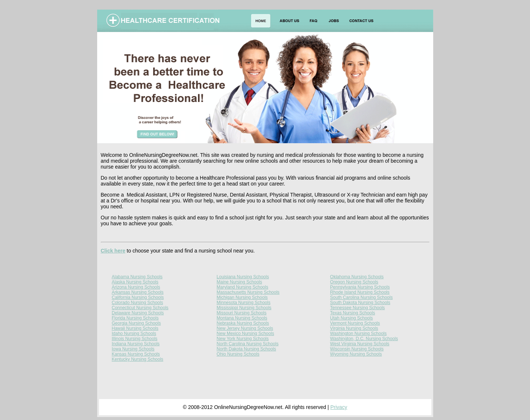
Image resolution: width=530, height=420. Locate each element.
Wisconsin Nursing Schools (357, 349)
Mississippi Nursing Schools (244, 308)
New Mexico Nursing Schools (245, 333)
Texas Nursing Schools (353, 313)
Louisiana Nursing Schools (243, 277)
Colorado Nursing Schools (137, 303)
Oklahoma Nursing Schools (357, 277)
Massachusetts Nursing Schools (248, 292)
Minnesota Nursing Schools (244, 303)
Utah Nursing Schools (351, 318)
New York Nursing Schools (243, 339)
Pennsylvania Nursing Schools (360, 287)
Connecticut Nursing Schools (140, 308)
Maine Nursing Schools (239, 282)
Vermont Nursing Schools (355, 323)
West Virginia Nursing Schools (360, 344)
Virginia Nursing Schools (354, 328)
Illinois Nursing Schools (135, 339)
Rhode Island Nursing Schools (360, 292)
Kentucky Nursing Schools (138, 359)
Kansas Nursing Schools (136, 354)
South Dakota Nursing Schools (360, 303)
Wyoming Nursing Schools (356, 354)
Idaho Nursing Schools (134, 333)
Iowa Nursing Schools (133, 349)
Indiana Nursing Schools (136, 344)
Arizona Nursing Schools (136, 287)
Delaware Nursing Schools (138, 313)
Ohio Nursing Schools (238, 354)
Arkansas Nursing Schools (138, 292)
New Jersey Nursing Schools (245, 328)
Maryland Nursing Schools (243, 287)
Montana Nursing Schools (242, 318)
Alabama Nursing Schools (137, 277)
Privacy (339, 407)
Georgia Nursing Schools (136, 323)
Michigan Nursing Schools (242, 297)
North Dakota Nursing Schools (246, 349)
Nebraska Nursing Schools (243, 323)
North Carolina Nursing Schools (248, 344)
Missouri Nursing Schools (242, 313)
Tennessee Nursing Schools (358, 308)
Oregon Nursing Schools (354, 282)
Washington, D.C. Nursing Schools (364, 339)
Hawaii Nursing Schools (135, 328)
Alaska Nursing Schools (135, 282)
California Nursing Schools (138, 297)
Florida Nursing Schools (135, 318)
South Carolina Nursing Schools (361, 297)
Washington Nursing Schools (358, 333)
